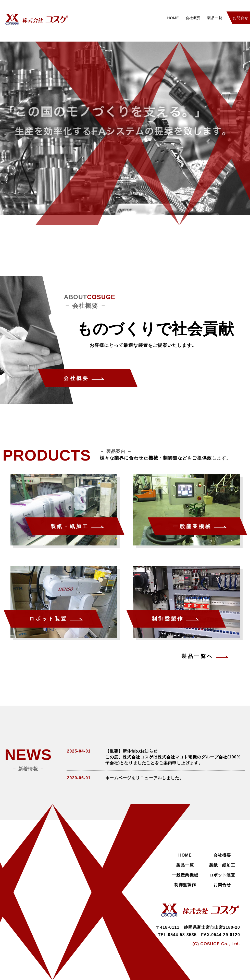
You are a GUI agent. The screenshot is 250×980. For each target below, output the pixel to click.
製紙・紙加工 (222, 865)
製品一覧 (215, 18)
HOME (173, 18)
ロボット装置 (222, 875)
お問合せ (222, 885)
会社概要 (193, 18)
